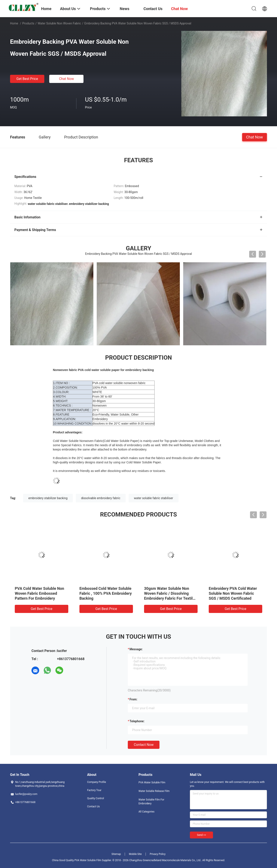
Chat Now (67, 79)
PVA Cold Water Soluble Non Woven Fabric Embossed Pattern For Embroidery (39, 593)
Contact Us (93, 806)
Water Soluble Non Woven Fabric (59, 23)
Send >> (201, 835)
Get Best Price (27, 79)
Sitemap (116, 854)
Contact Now (144, 745)
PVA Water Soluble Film (152, 782)
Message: (136, 649)
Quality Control (96, 798)
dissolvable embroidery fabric (101, 498)
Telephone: (137, 721)
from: (133, 699)
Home (14, 23)
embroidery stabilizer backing (48, 498)
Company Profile (97, 782)
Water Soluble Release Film (154, 791)
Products (28, 23)
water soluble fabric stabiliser (154, 498)
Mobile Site (135, 854)
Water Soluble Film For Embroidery (151, 802)
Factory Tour (94, 790)
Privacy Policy (158, 854)
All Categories (146, 812)
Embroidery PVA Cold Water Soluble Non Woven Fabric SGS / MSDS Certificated (233, 593)
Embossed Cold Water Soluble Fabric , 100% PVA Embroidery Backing (106, 593)
